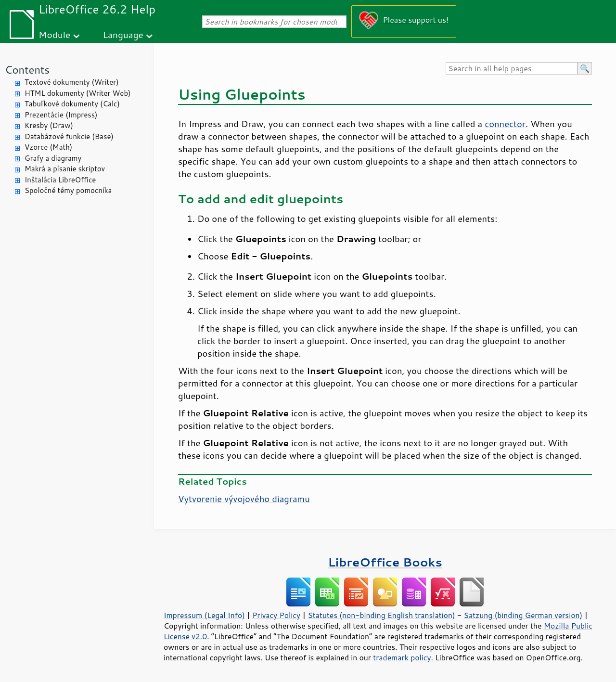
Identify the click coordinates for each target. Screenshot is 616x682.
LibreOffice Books (385, 562)
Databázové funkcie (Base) (69, 136)
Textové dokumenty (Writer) (72, 82)
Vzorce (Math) (48, 147)
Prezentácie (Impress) (61, 115)
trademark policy (402, 657)
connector (505, 124)
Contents (27, 70)
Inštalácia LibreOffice (60, 180)
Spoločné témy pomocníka (68, 190)
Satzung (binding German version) (523, 615)
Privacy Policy (276, 615)
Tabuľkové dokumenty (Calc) (72, 104)
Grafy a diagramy (53, 158)
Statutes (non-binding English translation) (381, 615)
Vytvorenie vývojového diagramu (244, 499)
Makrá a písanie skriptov (65, 169)
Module (54, 34)
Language (123, 34)
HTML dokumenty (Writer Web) (78, 93)
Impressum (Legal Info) (204, 615)
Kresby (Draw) (49, 125)
